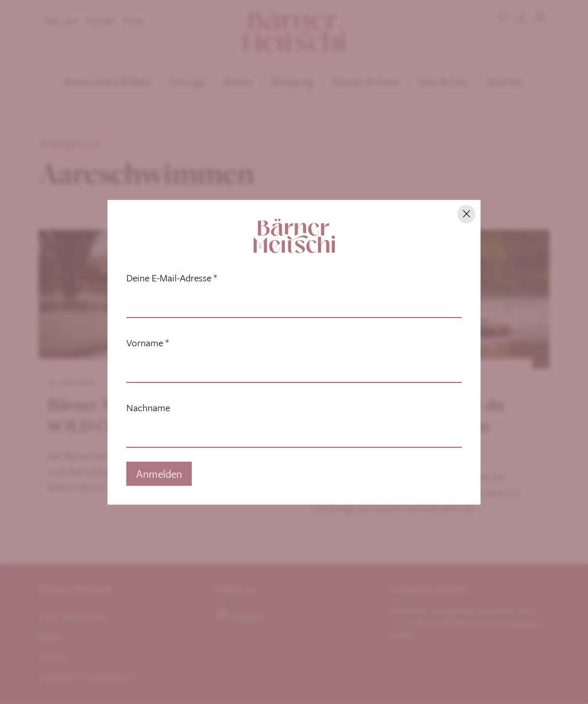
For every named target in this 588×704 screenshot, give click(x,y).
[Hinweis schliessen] (466, 214)
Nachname (148, 408)
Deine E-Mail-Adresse (172, 278)
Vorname (148, 343)
